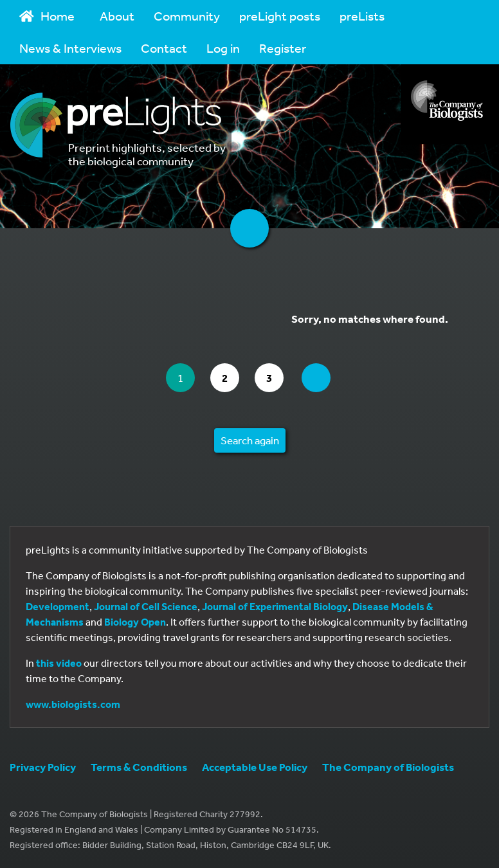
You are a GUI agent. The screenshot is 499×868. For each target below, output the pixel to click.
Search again (250, 440)
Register (283, 48)
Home (47, 16)
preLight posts (280, 16)
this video (59, 663)
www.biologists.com (73, 704)
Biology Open (135, 622)
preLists (362, 16)
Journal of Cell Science (146, 606)
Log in (223, 48)
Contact (164, 48)
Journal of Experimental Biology (275, 606)
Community (187, 16)
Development (58, 606)
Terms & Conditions (139, 767)
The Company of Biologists (388, 767)
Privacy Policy (43, 767)
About (117, 16)
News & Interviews (70, 48)
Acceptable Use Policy (255, 767)
